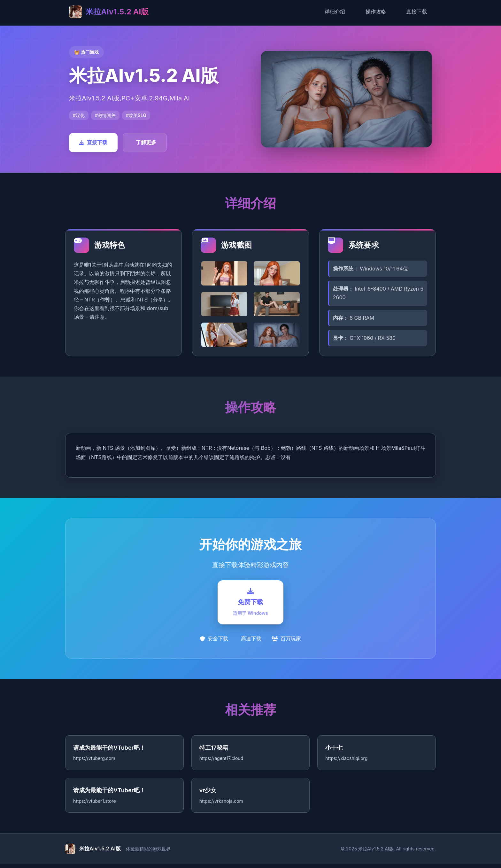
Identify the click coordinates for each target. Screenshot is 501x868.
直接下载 (417, 12)
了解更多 (146, 142)
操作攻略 (376, 12)
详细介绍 (335, 12)
